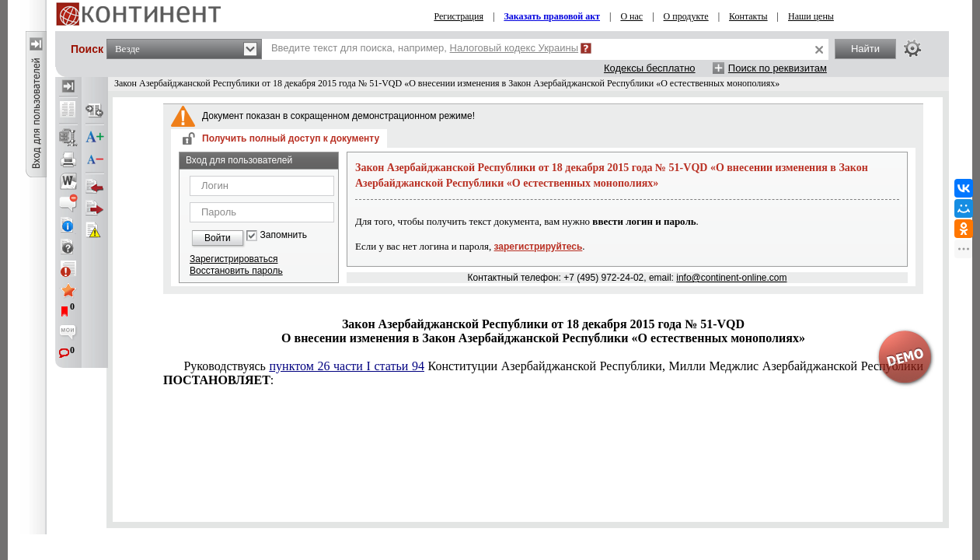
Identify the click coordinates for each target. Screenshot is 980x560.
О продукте (686, 16)
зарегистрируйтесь (539, 247)
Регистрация (459, 16)
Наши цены (811, 16)
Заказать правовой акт (552, 16)
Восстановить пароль (236, 271)
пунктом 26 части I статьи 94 (347, 366)
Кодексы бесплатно (650, 68)
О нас (631, 16)
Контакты (748, 16)
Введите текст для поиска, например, (425, 48)
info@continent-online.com (731, 278)
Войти (218, 238)
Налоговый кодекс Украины (514, 48)
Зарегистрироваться (234, 259)
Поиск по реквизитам (778, 68)
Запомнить (284, 235)
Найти (865, 49)
